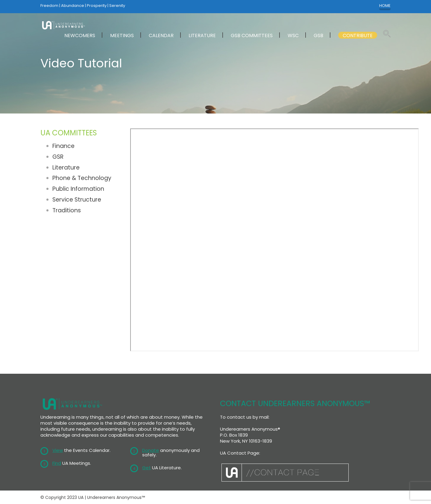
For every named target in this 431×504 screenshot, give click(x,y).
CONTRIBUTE (358, 35)
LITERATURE (202, 35)
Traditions (67, 210)
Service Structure (77, 200)
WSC (293, 35)
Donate (151, 450)
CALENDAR (161, 35)
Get (147, 468)
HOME (385, 6)
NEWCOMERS (80, 35)
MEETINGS (122, 35)
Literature (66, 168)
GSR (58, 157)
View (58, 450)
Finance (63, 146)
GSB (318, 35)
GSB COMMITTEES (252, 35)
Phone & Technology (82, 178)
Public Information (78, 189)
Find (57, 463)
